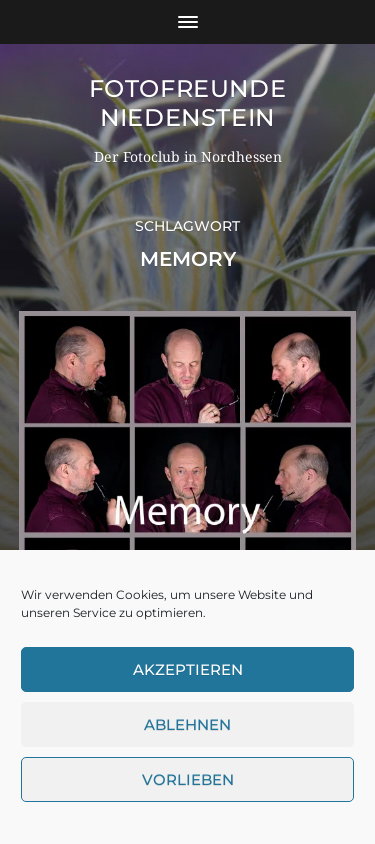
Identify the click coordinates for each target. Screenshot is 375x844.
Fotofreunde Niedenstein (188, 103)
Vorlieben (188, 779)
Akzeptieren (188, 669)
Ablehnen (187, 724)
